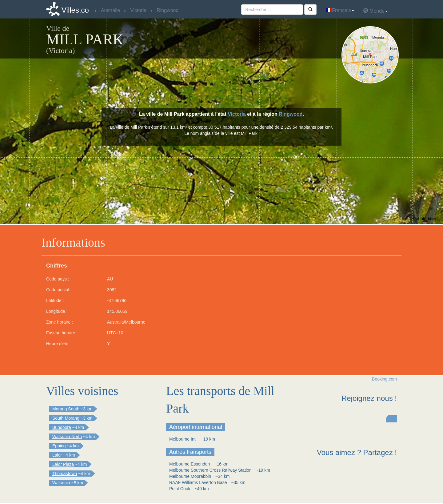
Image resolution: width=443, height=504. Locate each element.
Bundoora (62, 427)
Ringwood (291, 114)
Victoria (237, 114)
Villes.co (75, 10)
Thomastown (65, 474)
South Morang (66, 418)
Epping (59, 446)
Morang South (66, 409)
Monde (375, 11)
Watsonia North (67, 437)
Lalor (57, 455)
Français (340, 10)
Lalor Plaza (63, 464)
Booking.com (384, 379)
